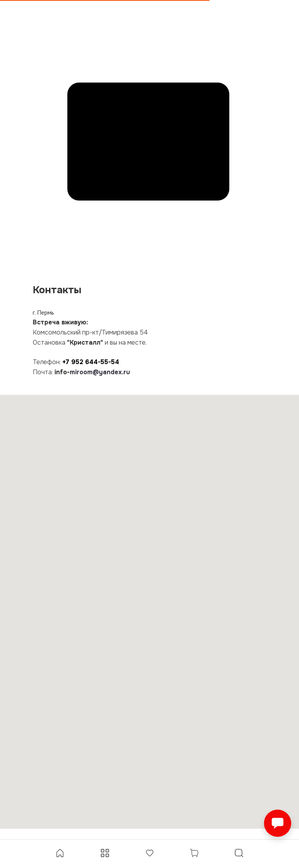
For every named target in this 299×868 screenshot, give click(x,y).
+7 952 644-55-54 (91, 362)
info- (62, 372)
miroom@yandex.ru (100, 372)
